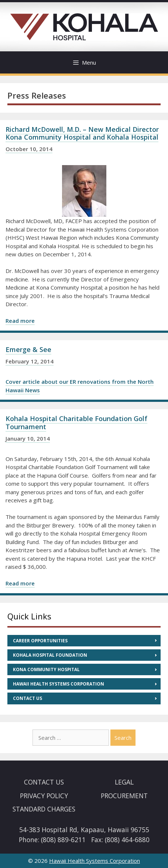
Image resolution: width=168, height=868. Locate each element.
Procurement (124, 796)
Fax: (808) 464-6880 (120, 840)
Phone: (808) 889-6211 (52, 840)
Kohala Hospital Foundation (50, 655)
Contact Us (28, 698)
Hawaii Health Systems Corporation (59, 684)
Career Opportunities (40, 641)
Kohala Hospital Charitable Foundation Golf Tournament (76, 423)
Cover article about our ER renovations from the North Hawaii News (80, 386)
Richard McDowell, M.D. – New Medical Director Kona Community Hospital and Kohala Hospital (82, 133)
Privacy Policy (44, 796)
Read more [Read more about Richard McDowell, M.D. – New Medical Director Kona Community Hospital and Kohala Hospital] (20, 321)
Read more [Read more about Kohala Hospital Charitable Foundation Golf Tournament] (20, 583)
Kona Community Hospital (46, 669)
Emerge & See (28, 349)
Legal (124, 782)
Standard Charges (44, 809)
